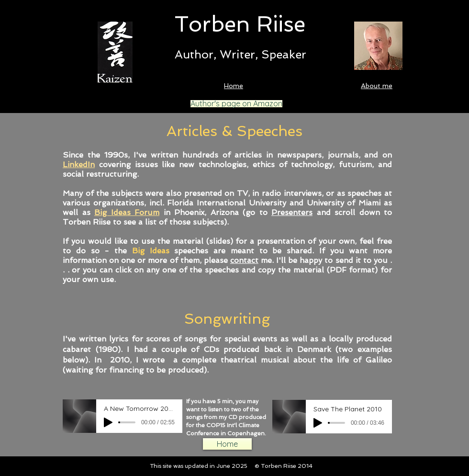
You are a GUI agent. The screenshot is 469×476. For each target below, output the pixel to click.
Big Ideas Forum (127, 212)
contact (244, 260)
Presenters (292, 212)
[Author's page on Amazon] (236, 104)
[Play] (108, 422)
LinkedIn (79, 164)
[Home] (227, 444)
